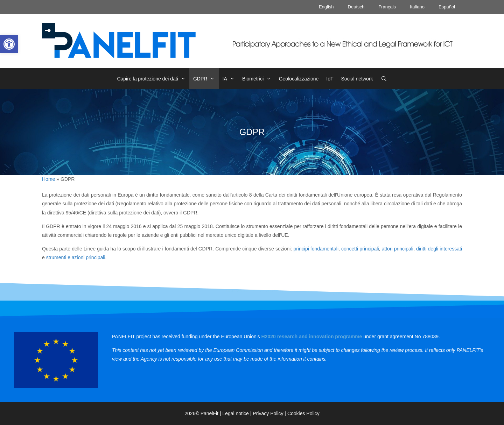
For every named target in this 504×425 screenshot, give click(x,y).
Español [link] (447, 7)
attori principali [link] (398, 249)
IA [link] (230, 79)
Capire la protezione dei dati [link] (153, 79)
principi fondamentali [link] (316, 249)
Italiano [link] (417, 7)
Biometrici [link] (259, 79)
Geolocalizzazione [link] (299, 79)
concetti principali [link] (360, 249)
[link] (9, 44)
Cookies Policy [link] (303, 413)
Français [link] (387, 7)
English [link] (326, 7)
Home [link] (48, 179)
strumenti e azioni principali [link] (76, 257)
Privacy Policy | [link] (270, 413)
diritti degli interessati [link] (439, 249)
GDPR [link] (206, 79)
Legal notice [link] (236, 413)
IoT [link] (330, 79)
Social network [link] (357, 79)
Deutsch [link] (356, 7)
